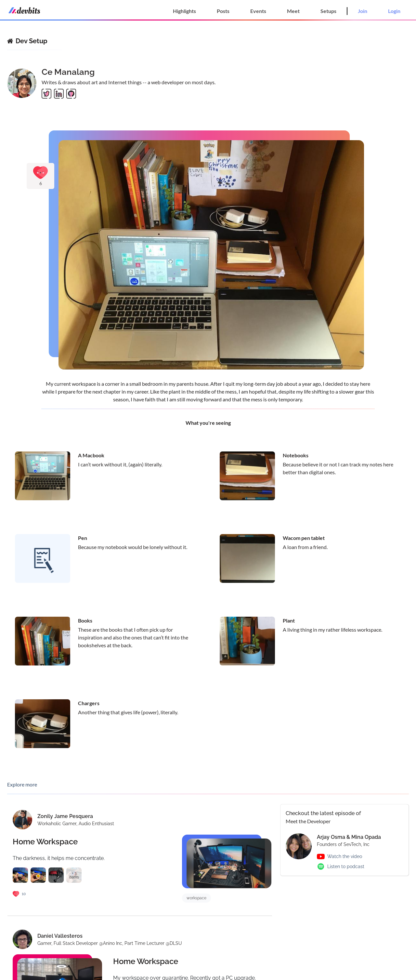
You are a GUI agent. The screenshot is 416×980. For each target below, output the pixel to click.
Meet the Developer (308, 821)
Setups (328, 11)
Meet (293, 11)
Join (363, 11)
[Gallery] (208, 253)
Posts (223, 11)
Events (258, 11)
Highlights (184, 11)
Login (394, 11)
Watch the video (345, 856)
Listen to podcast (346, 866)
